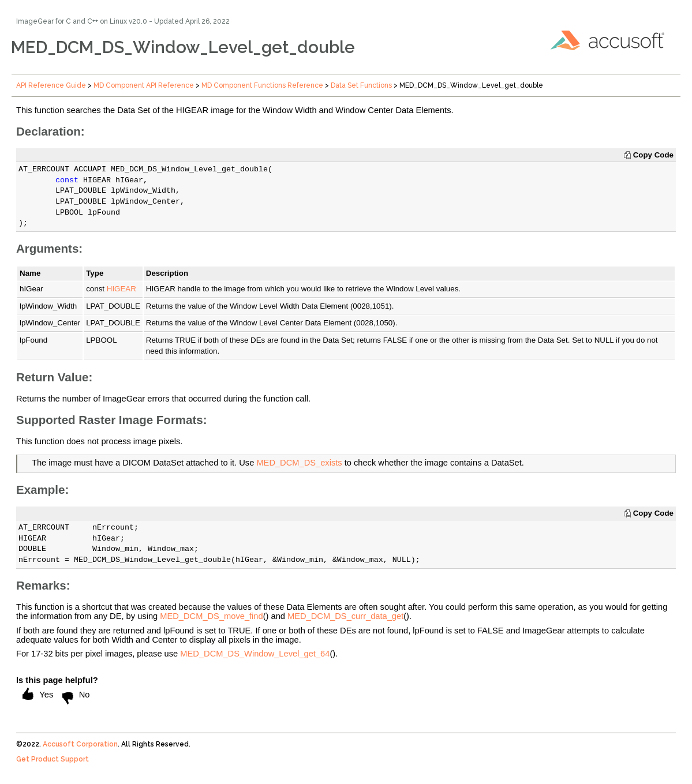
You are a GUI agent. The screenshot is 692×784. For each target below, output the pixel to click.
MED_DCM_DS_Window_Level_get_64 (255, 654)
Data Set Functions (361, 85)
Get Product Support (53, 759)
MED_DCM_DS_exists (299, 463)
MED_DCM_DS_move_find (211, 616)
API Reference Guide (51, 85)
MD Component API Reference (144, 85)
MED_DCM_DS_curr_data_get (345, 616)
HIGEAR (121, 289)
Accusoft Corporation (80, 744)
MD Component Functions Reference (262, 85)
